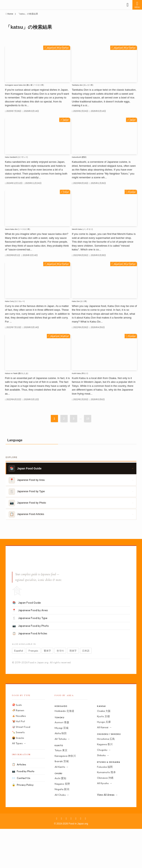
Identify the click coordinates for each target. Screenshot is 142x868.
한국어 (60, 690)
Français (33, 690)
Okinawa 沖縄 (105, 817)
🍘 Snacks (18, 777)
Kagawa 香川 (105, 783)
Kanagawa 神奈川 (65, 795)
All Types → (19, 782)
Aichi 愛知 (60, 817)
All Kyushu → (104, 822)
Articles (19, 803)
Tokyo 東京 (61, 789)
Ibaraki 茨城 (62, 800)
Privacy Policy (23, 824)
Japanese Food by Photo (30, 665)
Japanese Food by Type (30, 657)
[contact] (85, 857)
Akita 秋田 (61, 772)
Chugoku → (104, 789)
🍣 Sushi (17, 744)
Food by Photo (23, 810)
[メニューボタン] (137, 5)
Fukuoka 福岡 (105, 806)
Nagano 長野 (62, 823)
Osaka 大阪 (104, 750)
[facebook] (57, 857)
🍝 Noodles (19, 755)
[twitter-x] (61, 857)
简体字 (73, 690)
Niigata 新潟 (62, 828)
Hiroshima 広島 (106, 778)
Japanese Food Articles (30, 673)
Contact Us (21, 817)
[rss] (81, 857)
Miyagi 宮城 (61, 767)
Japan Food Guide (26, 642)
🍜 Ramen (18, 749)
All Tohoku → (62, 778)
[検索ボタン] (128, 5)
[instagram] (66, 857)
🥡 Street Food (21, 766)
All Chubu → (62, 834)
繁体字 (47, 690)
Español (19, 690)
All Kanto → (61, 806)
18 (88, 457)
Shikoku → (103, 794)
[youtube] (76, 857)
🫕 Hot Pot (18, 760)
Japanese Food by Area (30, 650)
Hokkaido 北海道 (64, 750)
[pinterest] (71, 857)
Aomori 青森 (62, 761)
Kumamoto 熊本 (106, 811)
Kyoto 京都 (103, 755)
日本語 (86, 690)
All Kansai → (104, 766)
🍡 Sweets (18, 771)
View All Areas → (107, 834)
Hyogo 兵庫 (104, 761)
